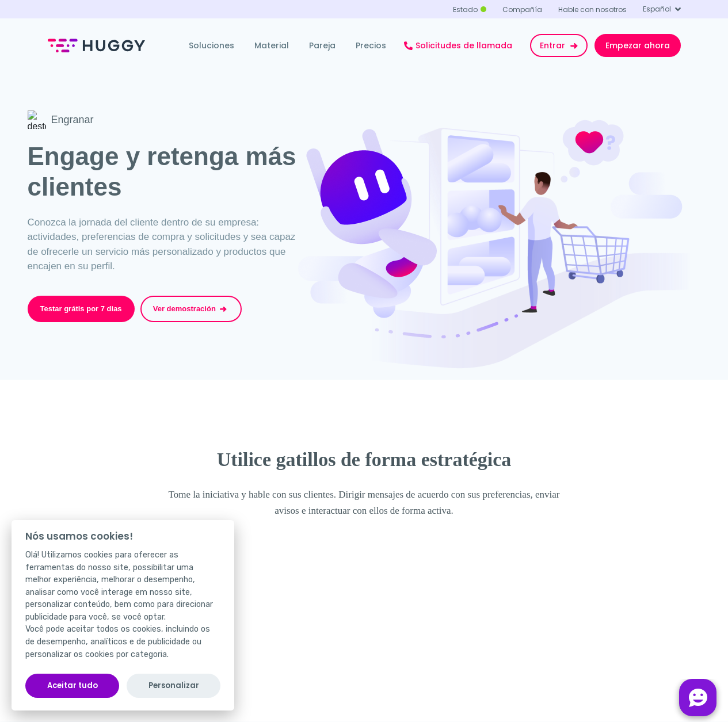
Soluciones (211, 45)
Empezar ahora (638, 45)
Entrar (560, 45)
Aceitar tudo (73, 685)
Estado (465, 9)
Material (272, 45)
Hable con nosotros (592, 9)
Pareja (322, 45)
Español (657, 9)
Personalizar (174, 685)
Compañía (522, 9)
